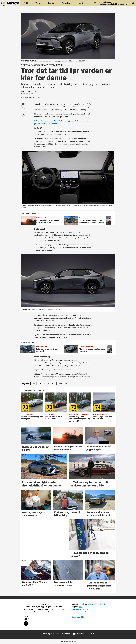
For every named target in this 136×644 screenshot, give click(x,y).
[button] (109, 219)
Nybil (26, 3)
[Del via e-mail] (23, 115)
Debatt (80, 3)
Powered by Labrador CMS (68, 641)
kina (60, 384)
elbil (66, 384)
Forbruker (66, 3)
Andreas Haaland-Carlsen (98, 604)
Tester (38, 3)
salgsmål (26, 384)
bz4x (39, 384)
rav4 (54, 384)
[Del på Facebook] (23, 104)
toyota (47, 384)
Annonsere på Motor (80, 612)
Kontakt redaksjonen (80, 609)
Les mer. (55, 612)
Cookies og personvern (51, 634)
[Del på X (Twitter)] (23, 109)
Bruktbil (51, 3)
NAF (80, 607)
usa (33, 384)
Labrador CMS (65, 634)
